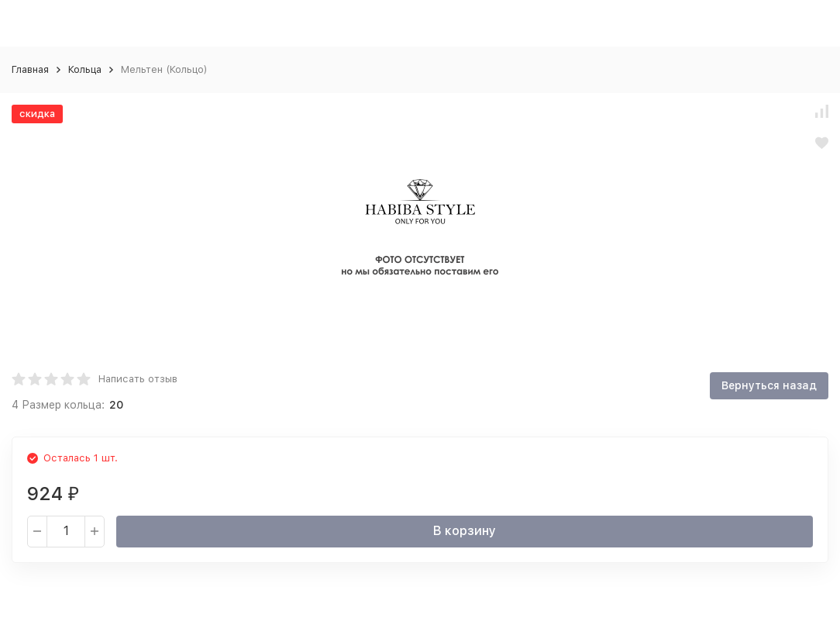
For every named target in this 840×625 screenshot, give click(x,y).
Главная (30, 69)
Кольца (85, 69)
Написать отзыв (138, 379)
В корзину (465, 531)
